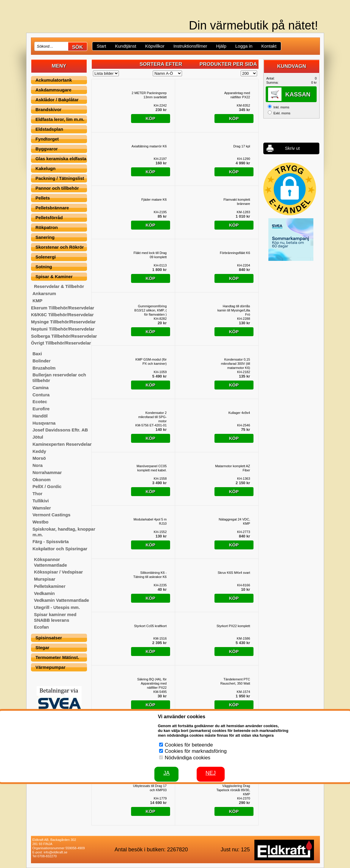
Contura (41, 395)
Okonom (42, 480)
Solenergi (46, 257)
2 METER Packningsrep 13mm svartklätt (149, 95)
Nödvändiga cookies (188, 758)
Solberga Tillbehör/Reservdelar (64, 336)
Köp (151, 118)
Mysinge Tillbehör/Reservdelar (63, 322)
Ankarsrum (44, 293)
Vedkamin (44, 593)
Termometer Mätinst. (57, 657)
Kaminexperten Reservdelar (62, 444)
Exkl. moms (282, 113)
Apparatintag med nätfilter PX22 (237, 95)
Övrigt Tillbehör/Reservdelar (61, 343)
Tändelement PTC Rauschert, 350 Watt (235, 681)
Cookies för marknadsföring (196, 751)
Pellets (43, 198)
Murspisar (45, 579)
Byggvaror (47, 149)
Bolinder (42, 361)
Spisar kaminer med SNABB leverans (55, 617)
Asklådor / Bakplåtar (57, 100)
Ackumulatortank (54, 80)
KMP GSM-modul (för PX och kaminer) (151, 361)
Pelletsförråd (49, 218)
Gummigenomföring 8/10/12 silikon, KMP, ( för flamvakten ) (151, 310)
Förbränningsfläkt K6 (235, 253)
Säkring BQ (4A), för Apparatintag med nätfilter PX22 (152, 683)
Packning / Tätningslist (60, 178)
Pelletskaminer (50, 586)
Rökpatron (47, 227)
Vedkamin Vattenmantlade (62, 600)
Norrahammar (47, 472)
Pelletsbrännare (52, 208)
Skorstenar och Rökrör (60, 247)
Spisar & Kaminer (54, 276)
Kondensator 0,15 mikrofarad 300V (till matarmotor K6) (236, 364)
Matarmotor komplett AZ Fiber (232, 468)
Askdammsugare (53, 90)
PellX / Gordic (47, 486)
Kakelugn (46, 168)
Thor (37, 494)
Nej (211, 773)
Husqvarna (44, 423)
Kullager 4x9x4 (239, 413)
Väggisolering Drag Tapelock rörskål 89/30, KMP (233, 790)
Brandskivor (49, 109)
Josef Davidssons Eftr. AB (60, 430)
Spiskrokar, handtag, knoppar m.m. (64, 532)
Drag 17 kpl (242, 146)
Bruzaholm (44, 368)
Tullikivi (41, 501)
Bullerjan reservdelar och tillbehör (59, 378)
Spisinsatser (49, 638)
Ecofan (41, 627)
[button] (290, 189)
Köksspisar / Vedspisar (58, 572)
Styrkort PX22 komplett (233, 626)
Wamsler (42, 508)
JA (166, 773)
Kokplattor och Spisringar (60, 549)
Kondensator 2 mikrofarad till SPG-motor (152, 417)
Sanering (45, 237)
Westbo (41, 522)
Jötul (38, 437)
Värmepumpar (50, 667)
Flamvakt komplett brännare (237, 202)
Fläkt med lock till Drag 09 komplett (150, 255)
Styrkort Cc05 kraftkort (150, 626)
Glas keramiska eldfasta (61, 159)
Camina (41, 388)
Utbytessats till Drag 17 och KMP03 (150, 788)
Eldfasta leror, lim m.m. (60, 119)
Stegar (42, 648)
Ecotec (40, 402)
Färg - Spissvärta (51, 541)
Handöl (40, 416)
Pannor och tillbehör (57, 188)
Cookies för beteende (189, 745)
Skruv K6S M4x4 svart (234, 573)
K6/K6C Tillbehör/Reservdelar (62, 315)
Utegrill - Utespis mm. (57, 607)
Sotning (44, 267)
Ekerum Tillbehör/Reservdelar (63, 308)
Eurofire (41, 409)
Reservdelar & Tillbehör (59, 286)
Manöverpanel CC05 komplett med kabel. (152, 468)
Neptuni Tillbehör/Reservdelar (63, 329)
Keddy (39, 451)
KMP (37, 301)
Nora (38, 465)
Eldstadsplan (49, 129)
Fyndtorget (47, 139)
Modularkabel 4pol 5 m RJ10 (150, 521)
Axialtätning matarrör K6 (149, 146)
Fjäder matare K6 (154, 200)
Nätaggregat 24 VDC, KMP (234, 521)
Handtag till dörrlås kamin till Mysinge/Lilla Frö (234, 310)
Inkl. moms (281, 107)
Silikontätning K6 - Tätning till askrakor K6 (150, 575)
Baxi (37, 354)
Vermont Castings (52, 515)
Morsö (39, 458)
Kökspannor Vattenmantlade (50, 562)
